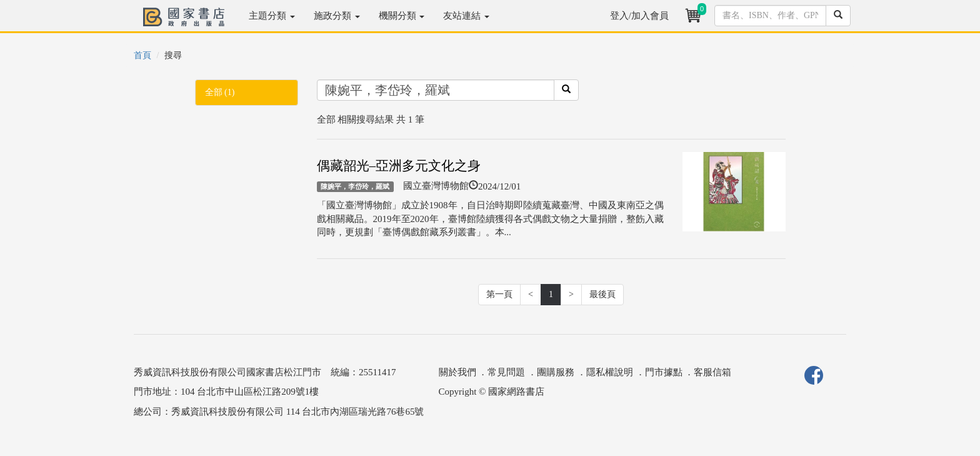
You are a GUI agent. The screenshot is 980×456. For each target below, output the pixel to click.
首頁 (142, 55)
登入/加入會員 (639, 16)
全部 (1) (220, 92)
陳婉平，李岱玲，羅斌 (355, 186)
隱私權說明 (610, 372)
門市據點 (664, 372)
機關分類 (402, 16)
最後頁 (602, 294)
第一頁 (499, 294)
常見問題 (506, 372)
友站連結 (466, 16)
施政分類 (337, 16)
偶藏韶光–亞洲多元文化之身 (399, 166)
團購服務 (556, 372)
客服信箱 (712, 372)
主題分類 (272, 16)
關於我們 (457, 372)
